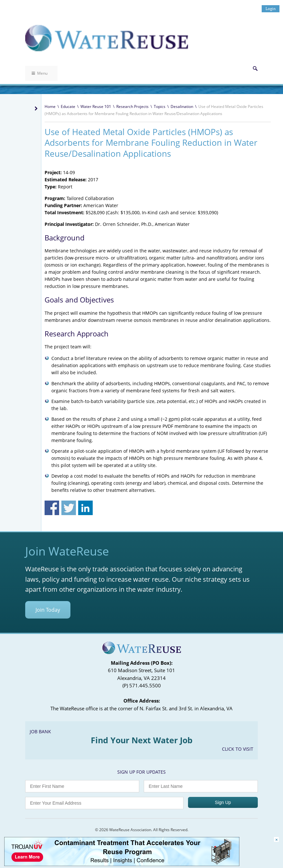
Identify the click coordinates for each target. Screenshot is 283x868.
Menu (40, 73)
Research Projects (132, 106)
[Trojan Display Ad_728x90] (122, 864)
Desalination (182, 106)
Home (50, 106)
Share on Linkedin (85, 508)
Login (271, 9)
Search (255, 69)
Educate (68, 106)
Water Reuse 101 (96, 106)
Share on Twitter (69, 508)
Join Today (48, 610)
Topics (160, 106)
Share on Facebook (52, 508)
